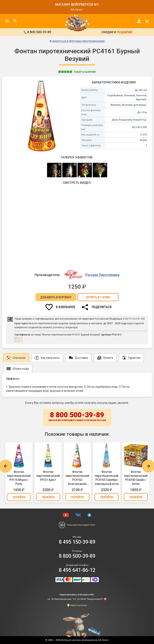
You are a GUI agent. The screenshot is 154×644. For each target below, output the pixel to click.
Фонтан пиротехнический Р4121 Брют (48, 476)
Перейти (19, 497)
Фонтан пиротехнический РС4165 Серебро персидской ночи (107, 478)
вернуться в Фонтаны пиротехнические (79, 41)
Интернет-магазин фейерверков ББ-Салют (85, 640)
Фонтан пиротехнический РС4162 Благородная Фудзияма (77, 478)
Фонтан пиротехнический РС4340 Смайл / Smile (136, 478)
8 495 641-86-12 (77, 570)
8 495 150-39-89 (77, 542)
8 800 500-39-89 (77, 417)
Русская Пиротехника (102, 275)
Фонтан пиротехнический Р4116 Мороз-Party (19, 478)
